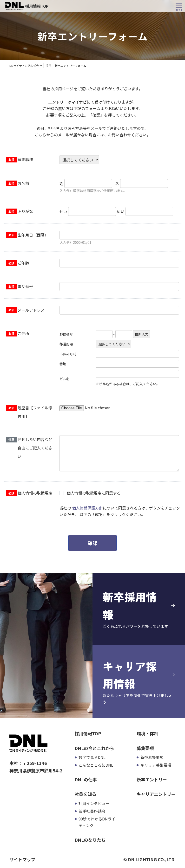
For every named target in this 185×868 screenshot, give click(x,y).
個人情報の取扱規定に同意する (94, 493)
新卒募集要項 (152, 757)
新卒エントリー (152, 779)
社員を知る (86, 794)
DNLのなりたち (90, 840)
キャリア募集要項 (156, 765)
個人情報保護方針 (87, 508)
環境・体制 (147, 733)
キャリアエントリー (156, 794)
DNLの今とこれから (94, 748)
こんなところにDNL (96, 765)
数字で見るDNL (92, 757)
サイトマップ (22, 859)
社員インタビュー (94, 803)
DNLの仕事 (86, 779)
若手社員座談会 (92, 811)
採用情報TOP (88, 733)
